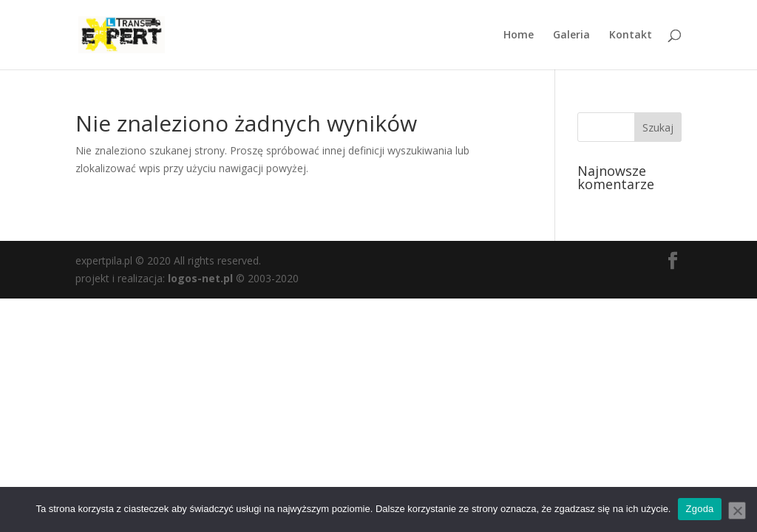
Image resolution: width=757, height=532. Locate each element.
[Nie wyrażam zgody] (737, 511)
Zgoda (699, 509)
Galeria (571, 35)
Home (519, 35)
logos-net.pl (200, 278)
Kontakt (631, 35)
